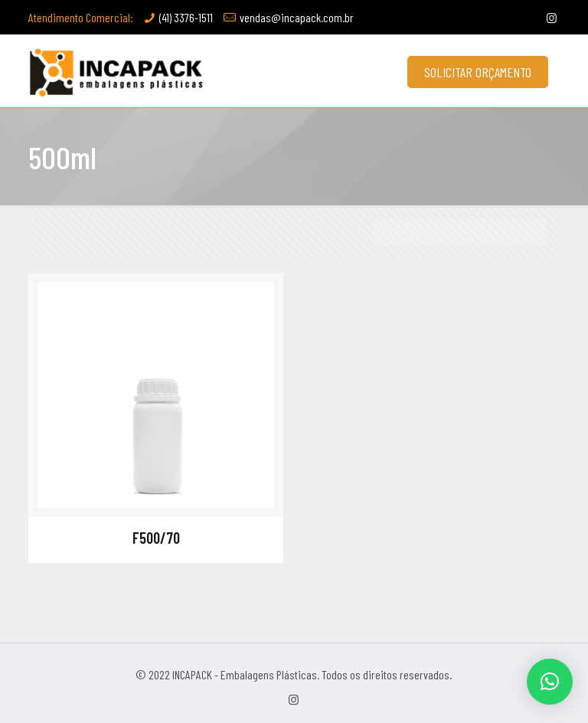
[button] (550, 682)
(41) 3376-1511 (186, 17)
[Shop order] (460, 232)
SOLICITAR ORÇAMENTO (478, 72)
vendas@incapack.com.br (297, 17)
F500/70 (156, 538)
